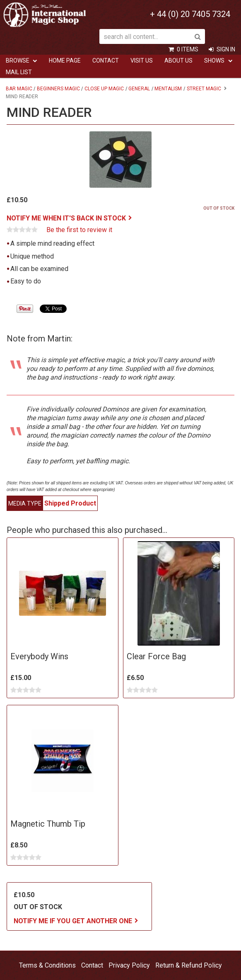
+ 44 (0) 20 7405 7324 (190, 14)
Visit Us (142, 60)
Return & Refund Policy (189, 965)
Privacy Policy (129, 965)
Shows (214, 60)
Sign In (226, 49)
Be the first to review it (79, 230)
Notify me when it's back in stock (66, 218)
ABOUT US (178, 60)
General (139, 89)
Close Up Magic (104, 89)
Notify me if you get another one (73, 921)
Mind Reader (22, 97)
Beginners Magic (58, 89)
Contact (106, 60)
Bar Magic (19, 89)
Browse (18, 60)
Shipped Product (70, 503)
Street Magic (204, 89)
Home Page (65, 60)
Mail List (19, 72)
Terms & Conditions (47, 965)
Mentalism (168, 89)
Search (198, 36)
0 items (188, 49)
